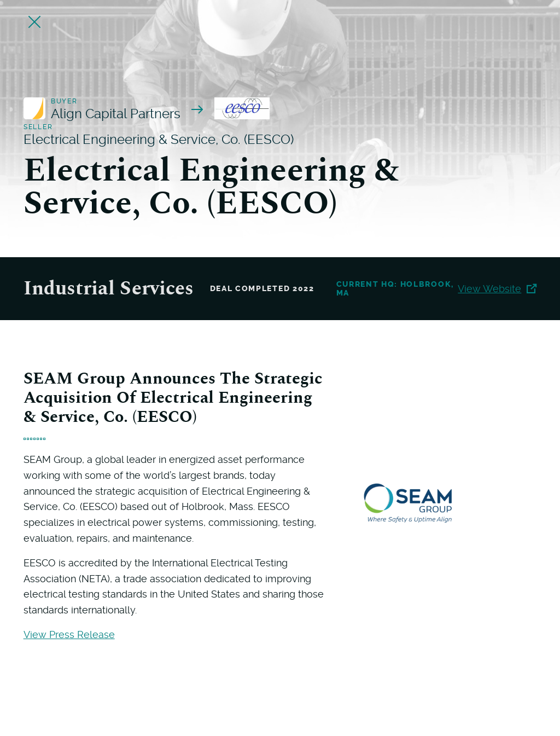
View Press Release (69, 634)
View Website (497, 289)
